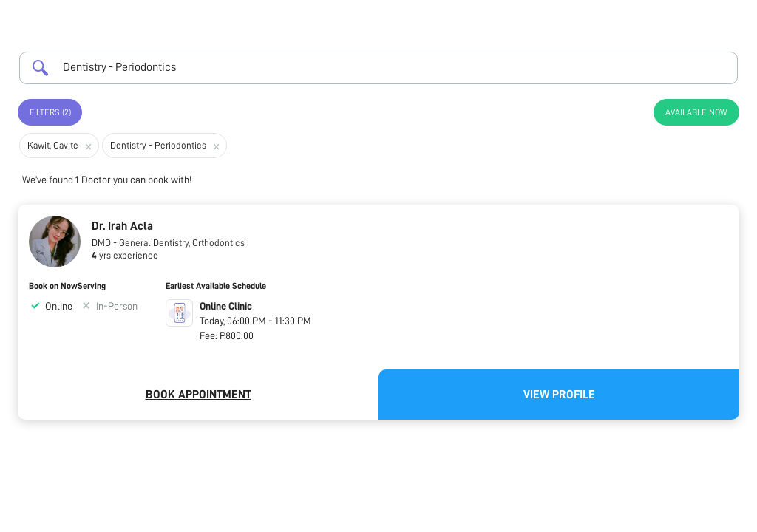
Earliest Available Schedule (216, 286)
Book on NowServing (67, 286)
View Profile (559, 395)
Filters (50, 112)
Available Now (696, 112)
